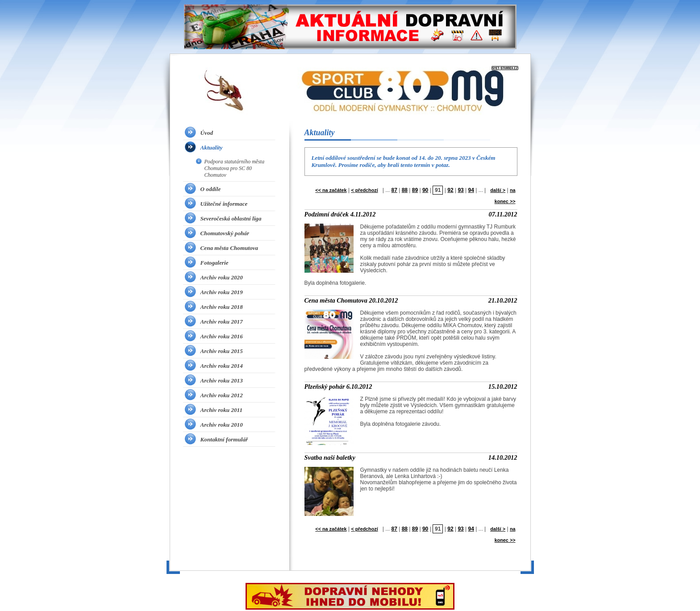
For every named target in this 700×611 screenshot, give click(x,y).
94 (471, 190)
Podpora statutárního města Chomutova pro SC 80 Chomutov (235, 168)
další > (498, 190)
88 (405, 190)
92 (450, 190)
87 (394, 190)
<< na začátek (331, 190)
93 (460, 190)
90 (425, 190)
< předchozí (364, 190)
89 (415, 190)
